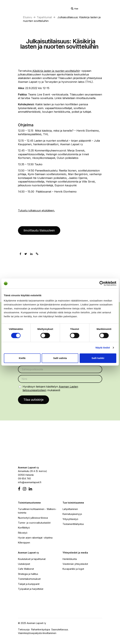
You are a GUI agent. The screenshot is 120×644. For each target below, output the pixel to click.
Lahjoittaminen (70, 509)
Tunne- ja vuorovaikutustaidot (34, 523)
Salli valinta (60, 358)
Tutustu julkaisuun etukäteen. (36, 210)
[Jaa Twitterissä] (26, 254)
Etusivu (27, 17)
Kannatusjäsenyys (72, 514)
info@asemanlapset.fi (30, 482)
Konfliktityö (24, 528)
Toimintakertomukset (29, 579)
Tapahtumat (44, 17)
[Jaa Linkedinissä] (31, 254)
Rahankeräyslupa (41, 629)
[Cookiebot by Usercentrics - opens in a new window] (102, 283)
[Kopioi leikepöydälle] (37, 254)
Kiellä (22, 358)
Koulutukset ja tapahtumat (32, 559)
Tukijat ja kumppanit (29, 584)
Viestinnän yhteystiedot (75, 564)
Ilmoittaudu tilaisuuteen (39, 230)
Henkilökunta (70, 559)
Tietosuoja (24, 629)
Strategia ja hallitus (28, 574)
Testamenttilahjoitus (73, 524)
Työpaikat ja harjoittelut (31, 589)
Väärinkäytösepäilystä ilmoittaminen (37, 633)
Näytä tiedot (103, 348)
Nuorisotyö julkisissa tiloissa (33, 518)
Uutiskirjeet (24, 564)
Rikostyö (23, 533)
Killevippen (24, 543)
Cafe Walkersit (26, 569)
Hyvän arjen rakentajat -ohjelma (35, 538)
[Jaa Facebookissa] (20, 254)
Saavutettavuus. (61, 629)
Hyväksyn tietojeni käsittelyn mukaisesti (50, 388)
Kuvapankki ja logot (73, 569)
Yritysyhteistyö (70, 519)
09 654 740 (24, 478)
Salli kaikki (98, 358)
